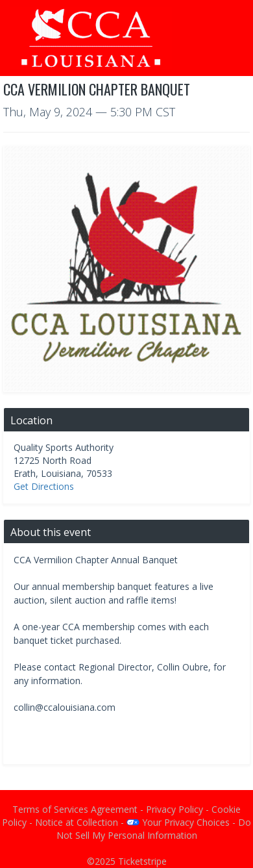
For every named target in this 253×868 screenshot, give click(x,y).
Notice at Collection (77, 822)
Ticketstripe (142, 861)
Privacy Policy (175, 809)
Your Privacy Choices (178, 822)
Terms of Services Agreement (75, 809)
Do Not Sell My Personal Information (154, 829)
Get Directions (44, 486)
